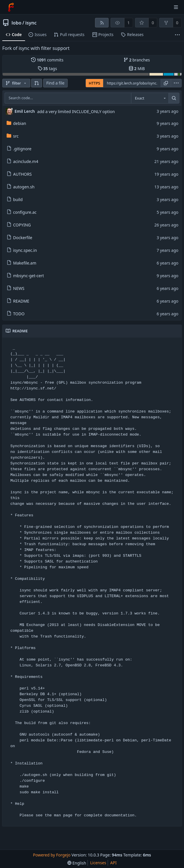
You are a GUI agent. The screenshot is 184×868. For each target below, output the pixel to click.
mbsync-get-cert (25, 276)
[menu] (176, 83)
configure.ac (22, 212)
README (18, 301)
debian (16, 123)
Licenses (98, 863)
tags (47, 69)
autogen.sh (21, 187)
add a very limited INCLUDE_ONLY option (76, 111)
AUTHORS (19, 174)
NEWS (16, 288)
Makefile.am (22, 263)
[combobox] (150, 98)
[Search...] (174, 98)
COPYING (19, 225)
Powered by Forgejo (52, 855)
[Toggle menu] (176, 7)
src (13, 136)
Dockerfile (20, 238)
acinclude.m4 (22, 161)
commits (47, 60)
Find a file (55, 83)
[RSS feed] (102, 23)
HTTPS (94, 83)
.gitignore (19, 149)
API (113, 863)
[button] (37, 83)
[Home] (11, 7)
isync (31, 23)
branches (137, 60)
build (15, 199)
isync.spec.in (22, 250)
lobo (16, 23)
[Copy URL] (166, 83)
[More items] (177, 35)
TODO (16, 314)
